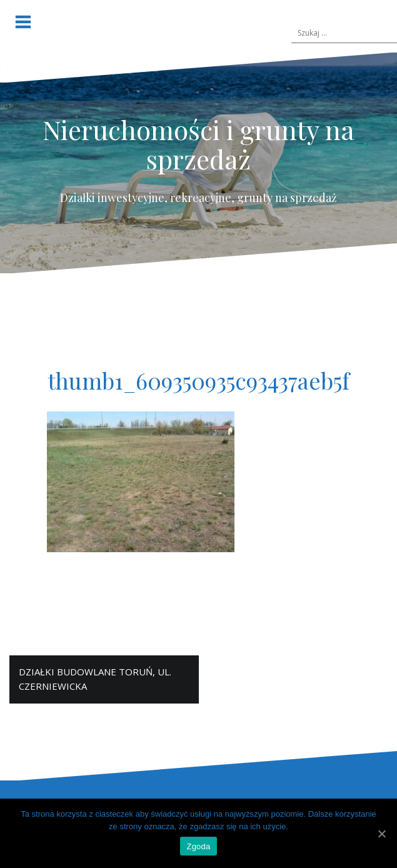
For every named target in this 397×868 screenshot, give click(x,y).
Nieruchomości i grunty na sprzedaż (198, 144)
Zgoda (198, 846)
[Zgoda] (381, 834)
